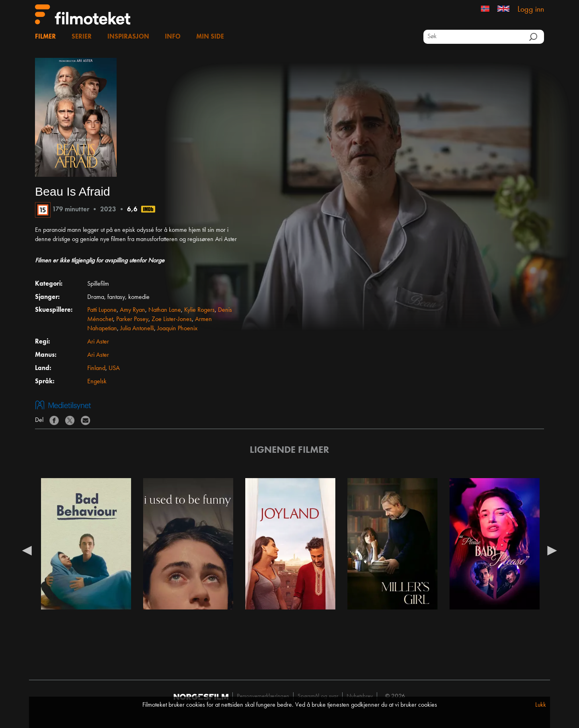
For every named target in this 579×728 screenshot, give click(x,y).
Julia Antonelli (137, 329)
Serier (82, 37)
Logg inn (531, 10)
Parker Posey (132, 319)
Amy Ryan (132, 310)
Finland (96, 368)
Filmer (45, 37)
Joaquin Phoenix (177, 329)
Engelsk (97, 382)
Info (173, 37)
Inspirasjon (128, 37)
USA (114, 368)
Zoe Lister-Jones (172, 319)
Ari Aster (98, 342)
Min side (210, 37)
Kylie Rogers (199, 310)
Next (552, 550)
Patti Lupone (102, 310)
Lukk (541, 705)
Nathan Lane (165, 310)
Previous (27, 550)
